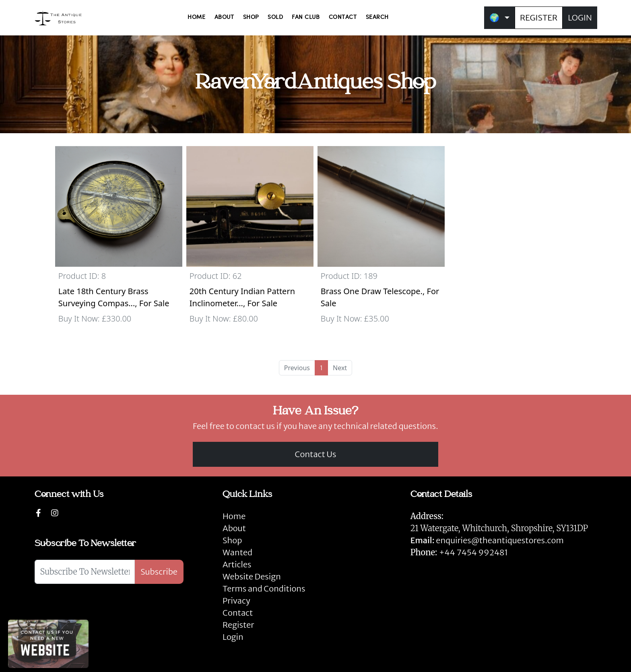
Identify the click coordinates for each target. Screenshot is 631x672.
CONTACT (343, 18)
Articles (237, 564)
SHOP (251, 18)
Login (233, 637)
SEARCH (377, 18)
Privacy (236, 601)
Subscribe (159, 572)
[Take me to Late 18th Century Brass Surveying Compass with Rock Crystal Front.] (119, 239)
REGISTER (539, 18)
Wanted (237, 552)
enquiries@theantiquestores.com (487, 540)
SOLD (275, 18)
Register (238, 625)
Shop (232, 540)
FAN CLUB (306, 18)
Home (234, 516)
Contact (238, 613)
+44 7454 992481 (473, 552)
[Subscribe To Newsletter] (85, 572)
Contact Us (316, 454)
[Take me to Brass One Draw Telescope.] (381, 239)
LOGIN (580, 18)
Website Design (252, 576)
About (234, 528)
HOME (196, 18)
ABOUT (224, 18)
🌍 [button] (494, 18)
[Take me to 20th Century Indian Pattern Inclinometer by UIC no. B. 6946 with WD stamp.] (250, 239)
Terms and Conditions (264, 589)
